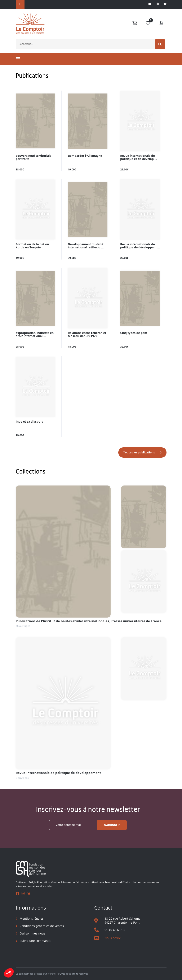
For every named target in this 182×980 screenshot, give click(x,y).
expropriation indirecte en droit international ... (35, 335)
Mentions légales (32, 918)
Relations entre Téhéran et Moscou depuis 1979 (87, 335)
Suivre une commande (35, 941)
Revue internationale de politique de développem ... (140, 246)
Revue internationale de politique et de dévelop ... (139, 157)
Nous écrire (113, 938)
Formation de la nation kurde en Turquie (32, 246)
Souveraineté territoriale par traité (34, 157)
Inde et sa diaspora (30, 422)
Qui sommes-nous (32, 933)
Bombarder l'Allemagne (85, 156)
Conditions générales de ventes (42, 926)
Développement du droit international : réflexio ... (86, 246)
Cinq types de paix (134, 333)
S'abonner (112, 825)
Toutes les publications (139, 452)
